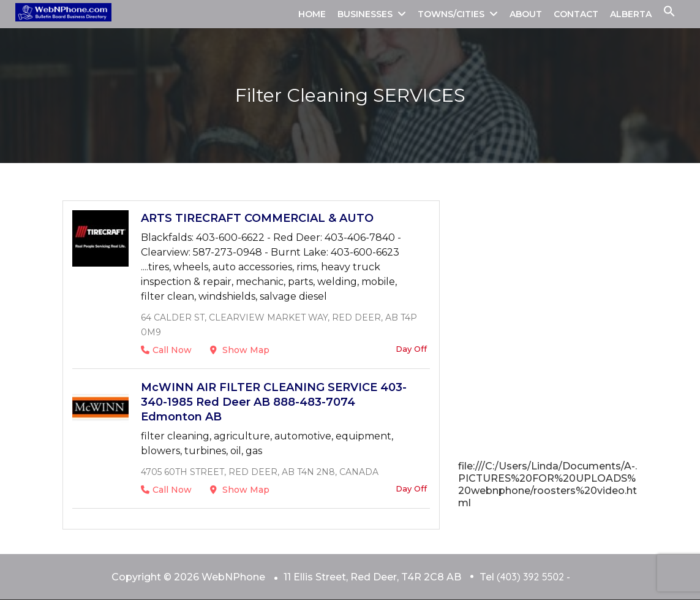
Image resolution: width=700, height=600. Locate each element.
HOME (312, 14)
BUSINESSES (365, 14)
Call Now (166, 350)
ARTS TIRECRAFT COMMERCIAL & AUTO (257, 218)
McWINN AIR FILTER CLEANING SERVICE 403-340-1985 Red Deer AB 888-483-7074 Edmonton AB (274, 402)
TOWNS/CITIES (451, 14)
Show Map (240, 350)
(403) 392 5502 (530, 577)
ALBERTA (631, 14)
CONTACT (576, 14)
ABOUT (526, 14)
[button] (669, 14)
